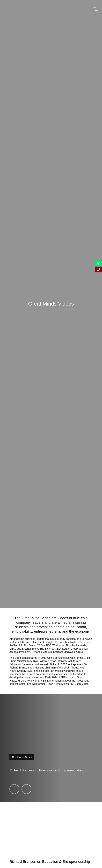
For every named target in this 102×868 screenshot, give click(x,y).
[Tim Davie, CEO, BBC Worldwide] (26, 789)
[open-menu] (95, 9)
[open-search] (87, 9)
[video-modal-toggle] (51, 748)
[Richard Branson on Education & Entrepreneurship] (14, 789)
